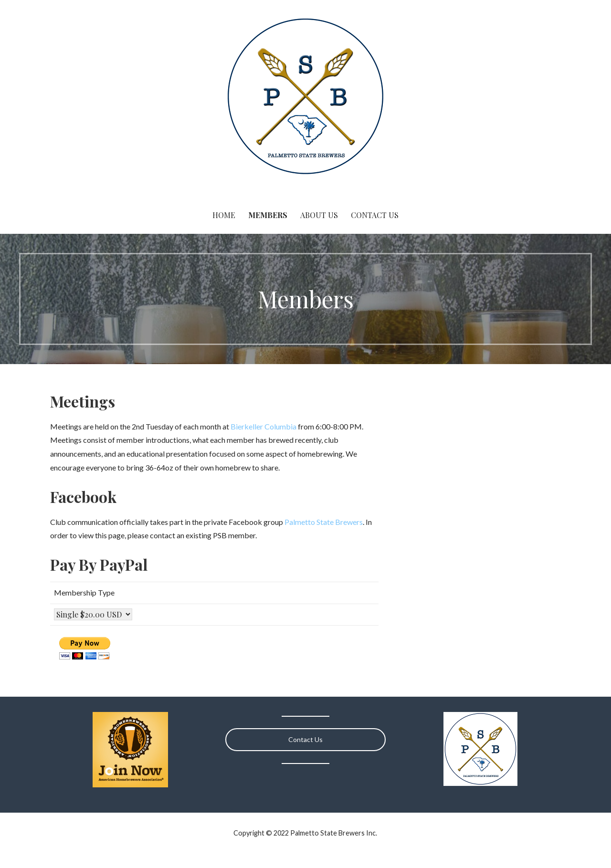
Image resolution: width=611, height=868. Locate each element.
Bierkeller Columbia (263, 426)
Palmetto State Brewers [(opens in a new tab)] (324, 522)
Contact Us (375, 215)
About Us (319, 215)
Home (224, 215)
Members (268, 215)
